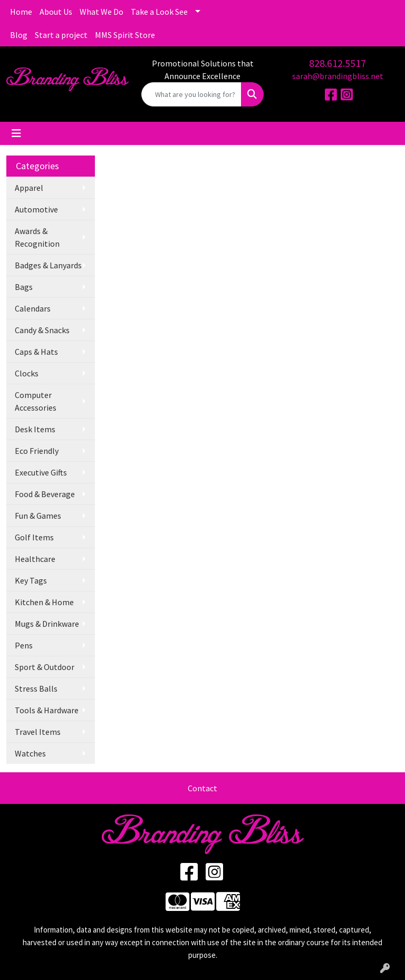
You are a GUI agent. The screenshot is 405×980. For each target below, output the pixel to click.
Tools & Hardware (47, 710)
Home (21, 12)
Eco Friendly (37, 451)
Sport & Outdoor (45, 667)
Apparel (29, 188)
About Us (56, 12)
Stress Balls (36, 688)
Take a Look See (159, 12)
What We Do (102, 12)
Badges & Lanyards (48, 265)
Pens (24, 645)
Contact (202, 788)
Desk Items (35, 429)
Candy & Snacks (42, 330)
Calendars (33, 308)
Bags (24, 287)
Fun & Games (38, 516)
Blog (19, 35)
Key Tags (31, 580)
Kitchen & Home (44, 602)
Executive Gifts (41, 472)
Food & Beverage (45, 494)
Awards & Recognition (37, 237)
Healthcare (35, 559)
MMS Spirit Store (125, 35)
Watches (30, 753)
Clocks (27, 373)
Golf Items (34, 537)
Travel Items (38, 732)
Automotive (36, 209)
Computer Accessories (36, 401)
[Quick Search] (191, 94)
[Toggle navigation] (16, 133)
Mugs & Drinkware (47, 624)
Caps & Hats (36, 352)
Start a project (61, 35)
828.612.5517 (337, 63)
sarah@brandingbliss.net (338, 76)
